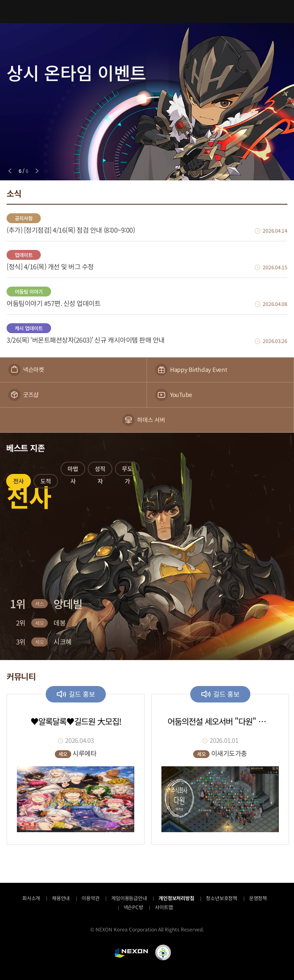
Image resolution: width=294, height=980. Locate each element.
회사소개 (31, 898)
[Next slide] (37, 171)
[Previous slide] (10, 171)
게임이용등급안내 (129, 898)
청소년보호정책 (221, 898)
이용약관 (90, 898)
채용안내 (61, 898)
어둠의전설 (147, 11)
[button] (19, 483)
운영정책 (258, 898)
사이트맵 (164, 907)
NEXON (131, 953)
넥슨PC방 (133, 907)
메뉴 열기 (12, 12)
